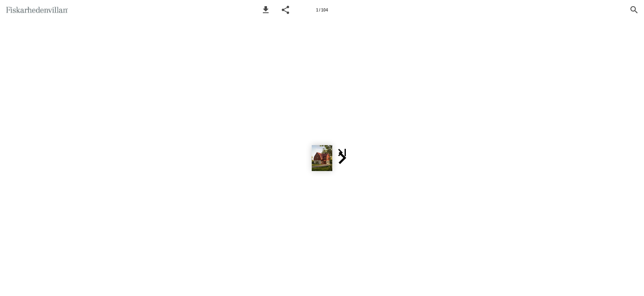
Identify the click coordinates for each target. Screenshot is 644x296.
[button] (266, 10)
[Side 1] (322, 10)
